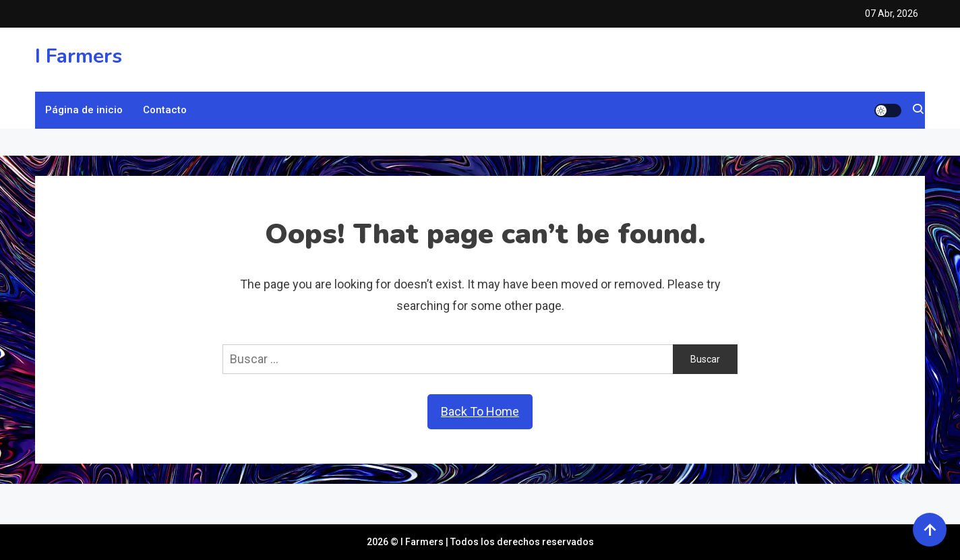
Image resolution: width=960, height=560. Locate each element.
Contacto (165, 110)
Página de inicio (84, 110)
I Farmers (79, 56)
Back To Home (480, 411)
